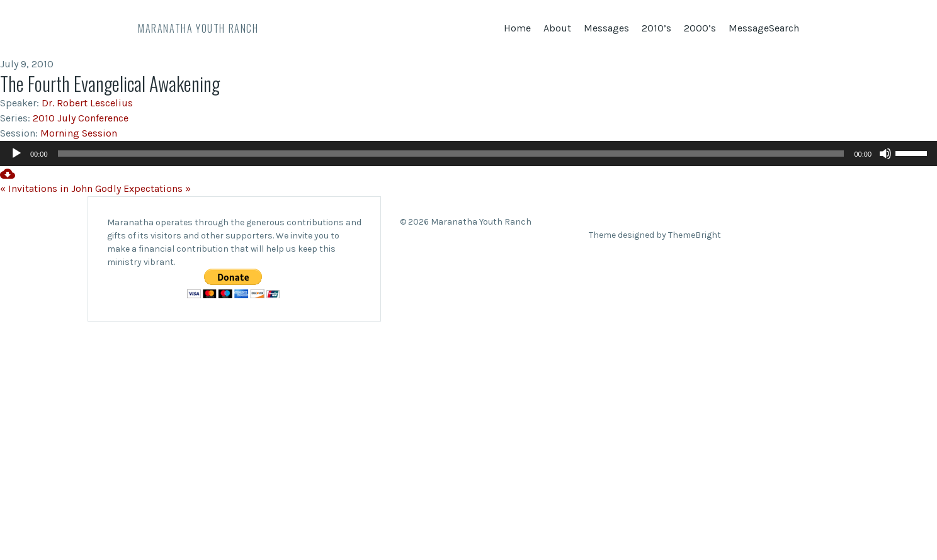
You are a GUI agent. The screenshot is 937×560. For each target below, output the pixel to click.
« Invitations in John (46, 188)
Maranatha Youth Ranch (198, 28)
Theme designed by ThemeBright (655, 235)
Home (517, 28)
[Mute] (885, 154)
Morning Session (79, 133)
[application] (469, 154)
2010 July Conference (81, 118)
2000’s (700, 28)
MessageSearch (764, 28)
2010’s (656, 28)
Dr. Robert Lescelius (87, 103)
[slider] (451, 154)
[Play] (16, 154)
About (557, 28)
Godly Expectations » (143, 188)
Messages (606, 28)
